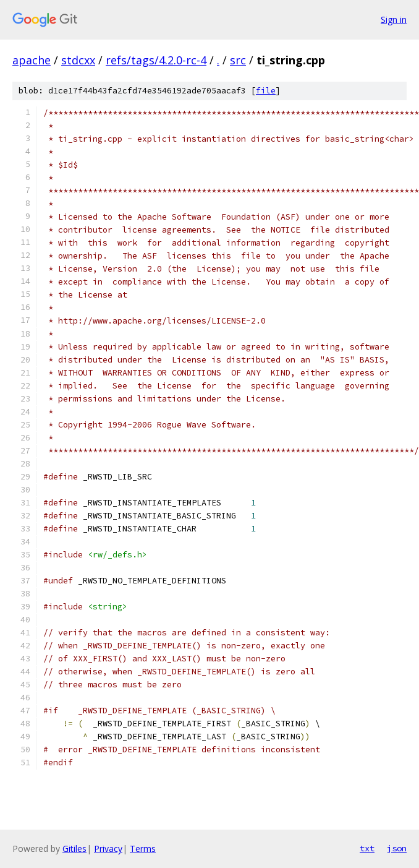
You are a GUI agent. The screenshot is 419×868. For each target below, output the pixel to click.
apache (32, 60)
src (238, 60)
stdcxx (78, 60)
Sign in (394, 19)
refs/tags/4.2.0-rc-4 (156, 60)
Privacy (108, 849)
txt (367, 848)
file (266, 91)
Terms (143, 849)
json (397, 848)
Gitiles (74, 849)
